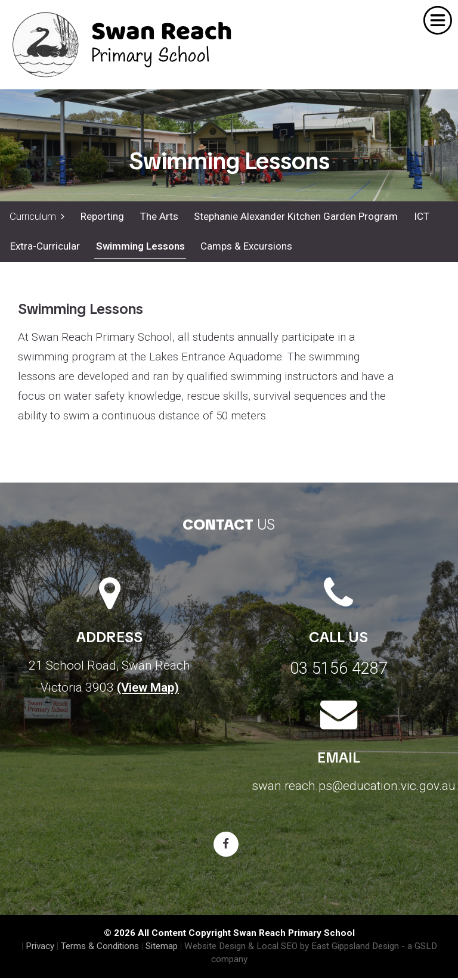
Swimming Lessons (139, 248)
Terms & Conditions (100, 948)
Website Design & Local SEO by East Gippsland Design (292, 948)
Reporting (102, 216)
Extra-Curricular (44, 248)
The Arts (158, 216)
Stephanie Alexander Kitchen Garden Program (295, 216)
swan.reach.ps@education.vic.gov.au (354, 788)
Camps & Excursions (245, 248)
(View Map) (148, 689)
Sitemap (162, 948)
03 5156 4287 (339, 670)
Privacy (40, 948)
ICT (420, 216)
